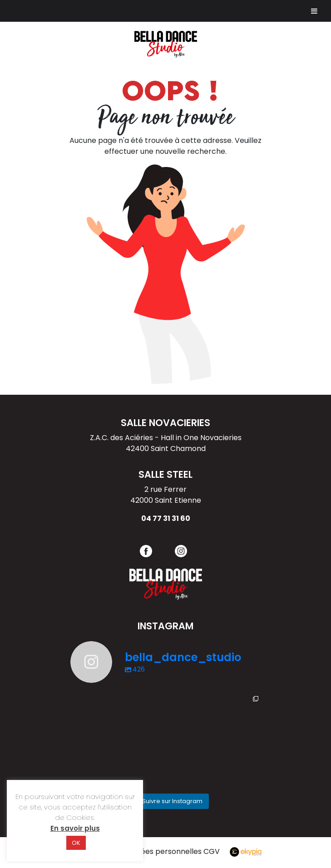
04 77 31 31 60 (166, 518)
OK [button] (76, 843)
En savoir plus (75, 828)
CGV (214, 851)
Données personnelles (163, 851)
